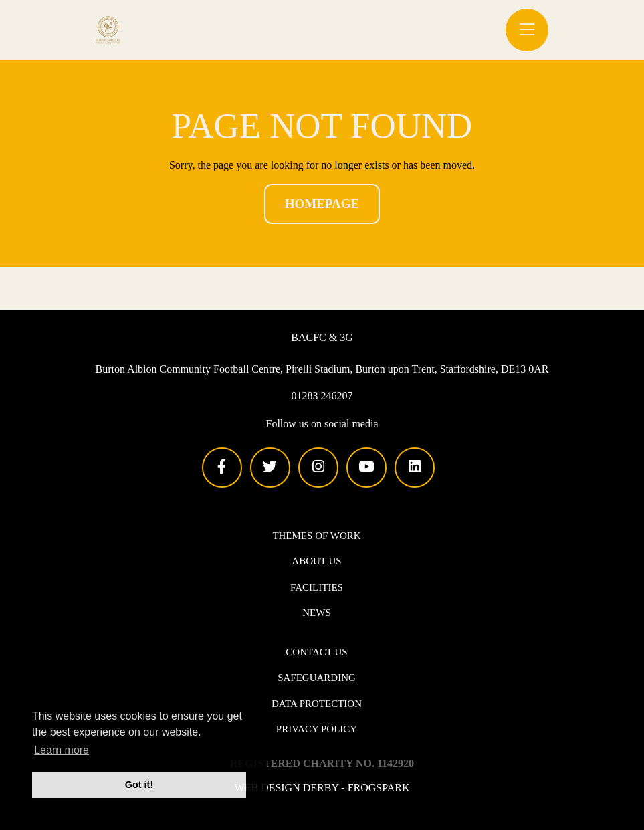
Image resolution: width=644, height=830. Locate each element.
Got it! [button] (139, 785)
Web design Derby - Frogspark (322, 787)
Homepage (322, 204)
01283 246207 (322, 396)
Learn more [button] (62, 750)
